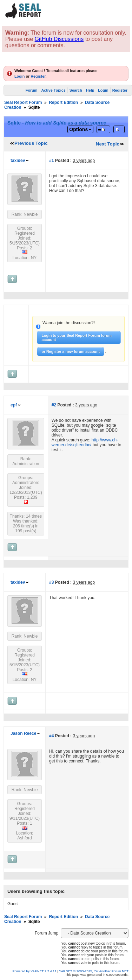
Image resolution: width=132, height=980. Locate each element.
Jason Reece (23, 733)
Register (38, 76)
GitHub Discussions (59, 39)
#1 (51, 161)
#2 (54, 405)
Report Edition (63, 102)
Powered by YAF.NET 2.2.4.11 (35, 971)
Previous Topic (31, 143)
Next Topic (108, 144)
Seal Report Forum (23, 102)
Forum (32, 90)
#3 (51, 582)
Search (76, 90)
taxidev (18, 161)
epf (14, 405)
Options (78, 129)
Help (90, 90)
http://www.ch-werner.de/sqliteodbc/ (85, 442)
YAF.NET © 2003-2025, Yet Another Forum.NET (94, 971)
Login (19, 76)
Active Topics (53, 90)
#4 (51, 736)
